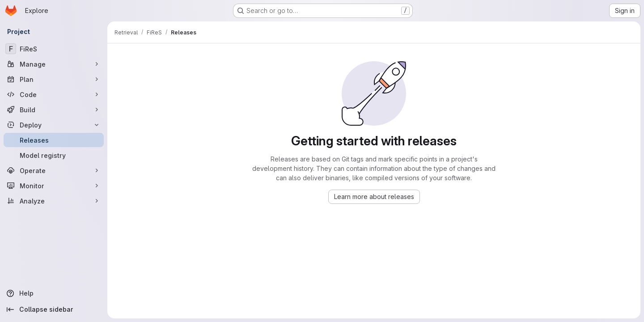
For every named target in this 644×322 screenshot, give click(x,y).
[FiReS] (54, 49)
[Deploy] (54, 125)
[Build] (54, 110)
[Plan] (54, 79)
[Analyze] (54, 201)
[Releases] (54, 140)
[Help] (54, 293)
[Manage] (54, 64)
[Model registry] (54, 155)
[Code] (54, 94)
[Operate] (54, 170)
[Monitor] (54, 186)
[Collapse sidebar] (54, 309)
